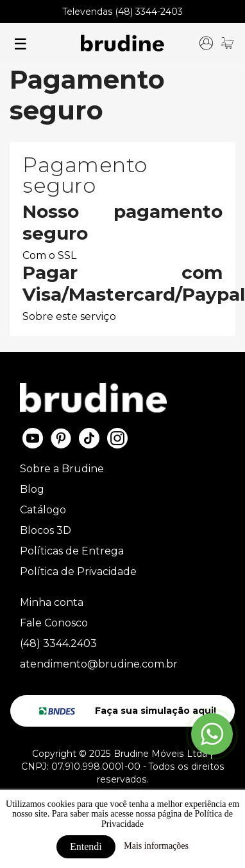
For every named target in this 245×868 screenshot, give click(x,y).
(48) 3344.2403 (58, 643)
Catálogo (43, 510)
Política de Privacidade (78, 571)
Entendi (86, 846)
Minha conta (52, 602)
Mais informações (156, 846)
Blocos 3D (46, 530)
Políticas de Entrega (72, 551)
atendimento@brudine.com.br (99, 664)
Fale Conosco (54, 623)
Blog (32, 489)
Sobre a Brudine (62, 469)
